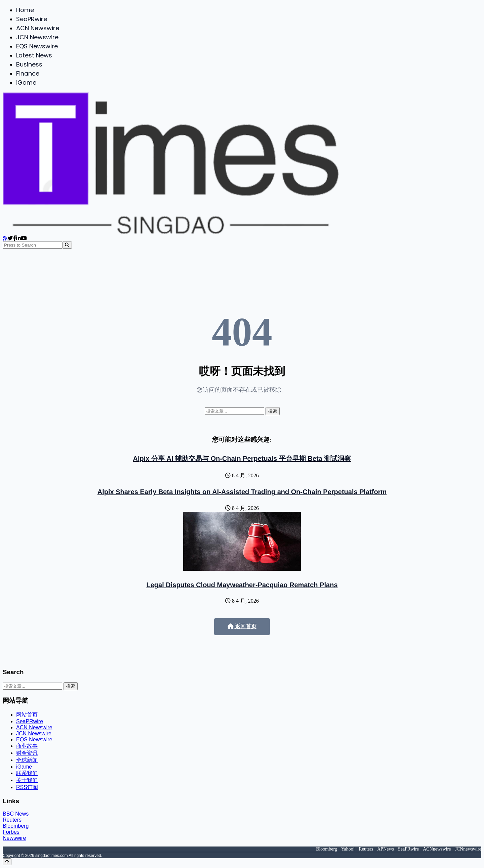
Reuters (12, 820)
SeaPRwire (32, 19)
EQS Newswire (37, 46)
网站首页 (27, 715)
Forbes (11, 832)
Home (25, 10)
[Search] (67, 245)
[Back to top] (7, 862)
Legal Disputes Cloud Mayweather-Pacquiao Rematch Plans (242, 585)
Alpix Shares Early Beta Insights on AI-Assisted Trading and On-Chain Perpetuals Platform (242, 492)
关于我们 (27, 780)
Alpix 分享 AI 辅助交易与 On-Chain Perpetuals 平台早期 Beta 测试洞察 (242, 459)
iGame (26, 82)
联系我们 (27, 773)
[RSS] (5, 238)
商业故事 (27, 746)
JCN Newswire (37, 37)
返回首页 (242, 626)
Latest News (34, 55)
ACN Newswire (38, 28)
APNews (386, 849)
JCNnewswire (468, 849)
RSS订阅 (27, 787)
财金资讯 (27, 753)
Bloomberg (16, 826)
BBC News (16, 814)
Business (29, 64)
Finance (28, 73)
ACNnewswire (437, 849)
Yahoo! (348, 849)
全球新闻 (27, 760)
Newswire (14, 838)
